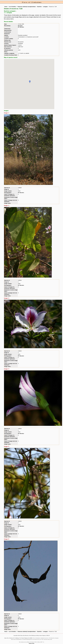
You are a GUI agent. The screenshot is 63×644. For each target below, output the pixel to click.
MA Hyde (20, 26)
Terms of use (32, 643)
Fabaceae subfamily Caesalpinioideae (27, 7)
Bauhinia (39, 7)
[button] (30, 82)
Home (6, 7)
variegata (45, 7)
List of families (12, 7)
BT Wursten (21, 27)
